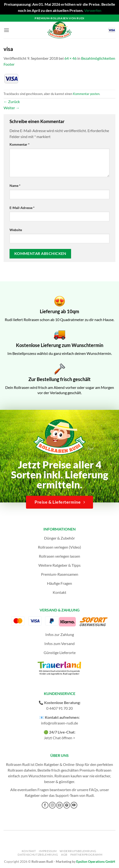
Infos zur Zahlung (60, 634)
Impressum (48, 851)
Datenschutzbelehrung (38, 855)
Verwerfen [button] (93, 10)
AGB (64, 855)
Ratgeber (32, 795)
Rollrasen (15, 770)
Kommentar (20, 144)
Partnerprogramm (86, 855)
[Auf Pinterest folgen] (67, 805)
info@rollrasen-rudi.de (59, 723)
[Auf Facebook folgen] (45, 805)
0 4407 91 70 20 (59, 708)
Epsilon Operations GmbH (96, 861)
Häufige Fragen (59, 583)
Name (15, 186)
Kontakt (59, 592)
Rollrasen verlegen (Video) (59, 547)
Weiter (12, 108)
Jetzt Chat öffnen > (59, 738)
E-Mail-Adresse (22, 208)
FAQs (94, 790)
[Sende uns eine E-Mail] (60, 805)
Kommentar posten (86, 94)
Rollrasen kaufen (68, 776)
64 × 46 (70, 58)
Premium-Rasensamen (60, 574)
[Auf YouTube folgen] (74, 805)
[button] (6, 30)
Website (16, 230)
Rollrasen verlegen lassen (59, 556)
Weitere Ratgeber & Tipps (59, 565)
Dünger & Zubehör (59, 538)
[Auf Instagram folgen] (52, 805)
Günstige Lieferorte (60, 652)
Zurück (12, 102)
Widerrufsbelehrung (78, 851)
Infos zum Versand (59, 643)
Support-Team (67, 795)
